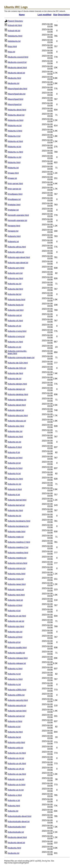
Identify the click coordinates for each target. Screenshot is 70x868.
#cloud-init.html (15, 25)
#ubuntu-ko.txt (14, 516)
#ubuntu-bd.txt (14, 294)
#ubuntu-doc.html (16, 426)
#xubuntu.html (14, 848)
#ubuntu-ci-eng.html (17, 331)
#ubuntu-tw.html (15, 732)
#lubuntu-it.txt (14, 136)
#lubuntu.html (14, 162)
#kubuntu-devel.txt (16, 73)
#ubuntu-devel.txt (16, 410)
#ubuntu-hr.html (15, 468)
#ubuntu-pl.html (15, 637)
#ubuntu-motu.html (17, 574)
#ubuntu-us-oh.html (17, 764)
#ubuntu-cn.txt (14, 347)
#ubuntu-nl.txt (14, 611)
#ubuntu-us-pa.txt (16, 779)
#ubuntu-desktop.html (18, 394)
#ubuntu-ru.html (15, 679)
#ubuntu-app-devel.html (19, 257)
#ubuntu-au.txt (14, 284)
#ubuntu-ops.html (16, 626)
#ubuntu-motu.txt (16, 579)
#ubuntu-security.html (18, 700)
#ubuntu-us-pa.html (17, 774)
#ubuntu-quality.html (17, 648)
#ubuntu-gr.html (15, 458)
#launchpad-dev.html (17, 89)
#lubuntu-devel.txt (16, 115)
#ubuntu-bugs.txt (16, 305)
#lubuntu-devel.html (17, 110)
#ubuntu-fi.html (15, 447)
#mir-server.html (15, 184)
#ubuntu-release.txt (17, 663)
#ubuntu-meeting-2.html (19, 542)
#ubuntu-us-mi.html (17, 753)
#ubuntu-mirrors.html (17, 563)
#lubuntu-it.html (15, 131)
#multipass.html (15, 194)
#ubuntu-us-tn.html (17, 785)
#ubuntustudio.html (17, 827)
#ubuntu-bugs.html (17, 300)
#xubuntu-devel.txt (16, 843)
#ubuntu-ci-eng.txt (16, 336)
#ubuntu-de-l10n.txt (17, 368)
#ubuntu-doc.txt (15, 431)
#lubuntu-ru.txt (14, 157)
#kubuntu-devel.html (17, 68)
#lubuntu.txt (13, 168)
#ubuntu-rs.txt (14, 674)
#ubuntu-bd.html (15, 289)
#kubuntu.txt (13, 83)
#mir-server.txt (14, 189)
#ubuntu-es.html (15, 437)
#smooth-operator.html (18, 215)
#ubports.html (14, 236)
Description (64, 15)
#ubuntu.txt (13, 811)
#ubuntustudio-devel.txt (19, 822)
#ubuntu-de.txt (14, 379)
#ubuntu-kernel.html (17, 500)
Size (55, 15)
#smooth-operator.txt (17, 220)
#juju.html (12, 46)
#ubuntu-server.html (17, 711)
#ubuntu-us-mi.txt (16, 758)
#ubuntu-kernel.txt (16, 505)
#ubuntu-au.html (15, 278)
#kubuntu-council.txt (17, 62)
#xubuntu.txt (13, 853)
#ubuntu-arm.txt (15, 273)
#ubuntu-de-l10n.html (18, 363)
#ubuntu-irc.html (15, 479)
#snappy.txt (13, 231)
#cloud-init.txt (14, 31)
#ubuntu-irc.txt (14, 484)
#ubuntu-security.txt (17, 706)
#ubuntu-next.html (16, 595)
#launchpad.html (15, 99)
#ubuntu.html (14, 806)
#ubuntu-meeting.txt (17, 558)
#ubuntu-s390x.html (17, 690)
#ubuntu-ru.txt (14, 684)
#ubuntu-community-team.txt (21, 358)
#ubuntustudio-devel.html (20, 816)
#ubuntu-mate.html (17, 532)
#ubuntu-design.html (17, 384)
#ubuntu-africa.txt (16, 252)
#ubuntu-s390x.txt (16, 695)
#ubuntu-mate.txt (16, 537)
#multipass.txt (14, 199)
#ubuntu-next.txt (15, 600)
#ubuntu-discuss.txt (17, 421)
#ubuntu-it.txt (14, 495)
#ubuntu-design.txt (16, 389)
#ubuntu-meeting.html (18, 553)
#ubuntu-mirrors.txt (17, 568)
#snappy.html (14, 226)
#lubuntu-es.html (16, 120)
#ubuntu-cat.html (16, 310)
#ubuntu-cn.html (15, 342)
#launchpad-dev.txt (17, 94)
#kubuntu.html (14, 78)
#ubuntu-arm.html (16, 268)
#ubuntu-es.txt (14, 442)
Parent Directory (15, 21)
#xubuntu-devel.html (17, 837)
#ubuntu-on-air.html (17, 616)
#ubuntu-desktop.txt (17, 400)
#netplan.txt (13, 210)
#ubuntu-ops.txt (15, 632)
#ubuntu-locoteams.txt (18, 526)
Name (22, 15)
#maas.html (13, 173)
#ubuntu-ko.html (15, 510)
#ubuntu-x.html (15, 795)
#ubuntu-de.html (15, 373)
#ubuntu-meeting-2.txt (18, 547)
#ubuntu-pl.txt (14, 642)
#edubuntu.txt (14, 41)
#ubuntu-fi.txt (14, 452)
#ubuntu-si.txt (14, 727)
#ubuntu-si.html (15, 721)
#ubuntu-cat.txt (15, 315)
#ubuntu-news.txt (16, 590)
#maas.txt (12, 178)
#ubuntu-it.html (15, 489)
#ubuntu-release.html (18, 658)
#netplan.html (14, 205)
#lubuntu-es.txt (15, 126)
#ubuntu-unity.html (16, 742)
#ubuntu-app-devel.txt (18, 263)
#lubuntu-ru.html (15, 152)
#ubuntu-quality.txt (16, 653)
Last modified (44, 15)
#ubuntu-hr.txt (14, 474)
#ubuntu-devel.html (17, 405)
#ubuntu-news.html (17, 584)
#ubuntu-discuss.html (18, 416)
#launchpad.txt (15, 104)
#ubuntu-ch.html (15, 321)
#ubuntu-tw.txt (14, 737)
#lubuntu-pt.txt (14, 147)
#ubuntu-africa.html (17, 247)
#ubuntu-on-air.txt (16, 621)
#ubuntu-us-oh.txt (16, 769)
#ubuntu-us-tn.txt (16, 790)
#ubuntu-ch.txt (14, 326)
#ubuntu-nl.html (15, 605)
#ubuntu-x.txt (14, 800)
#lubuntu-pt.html (15, 141)
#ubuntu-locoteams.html (19, 521)
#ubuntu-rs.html (15, 669)
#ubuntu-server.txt (16, 716)
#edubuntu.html (15, 36)
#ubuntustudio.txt (16, 832)
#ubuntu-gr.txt (14, 463)
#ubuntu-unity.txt (15, 748)
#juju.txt (11, 52)
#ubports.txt (13, 242)
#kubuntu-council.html (18, 57)
